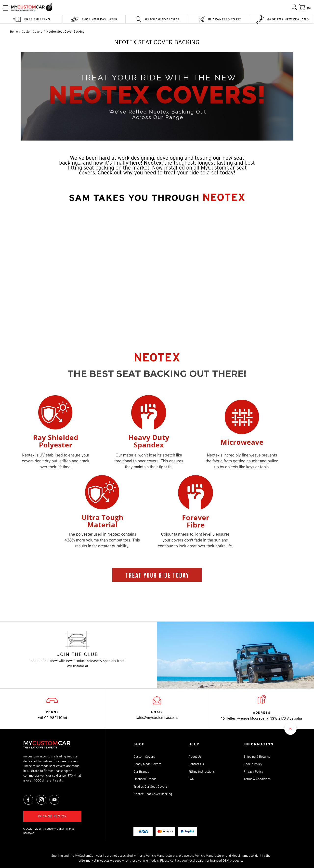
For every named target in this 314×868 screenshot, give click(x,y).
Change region (52, 816)
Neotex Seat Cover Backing (153, 794)
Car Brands (141, 772)
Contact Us (196, 764)
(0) (309, 8)
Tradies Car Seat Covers (150, 787)
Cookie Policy (253, 764)
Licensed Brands (145, 779)
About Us (195, 757)
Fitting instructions (202, 772)
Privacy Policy (253, 772)
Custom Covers (144, 757)
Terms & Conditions (257, 779)
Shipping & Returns (257, 757)
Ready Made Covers (147, 764)
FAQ (191, 779)
